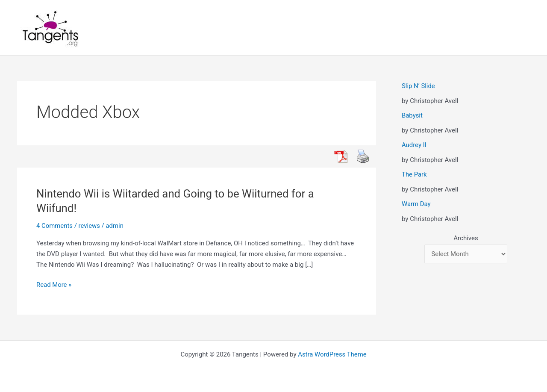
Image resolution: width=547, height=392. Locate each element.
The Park (414, 174)
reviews (90, 226)
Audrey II (414, 145)
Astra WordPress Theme (332, 354)
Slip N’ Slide (418, 86)
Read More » (54, 285)
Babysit (412, 115)
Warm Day (416, 204)
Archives (466, 238)
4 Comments (55, 226)
